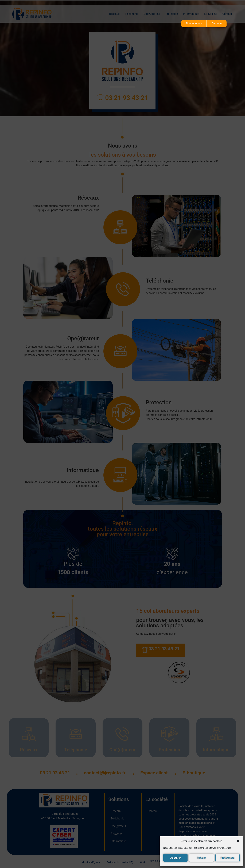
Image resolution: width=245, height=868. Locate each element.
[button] (238, 841)
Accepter (176, 858)
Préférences (228, 858)
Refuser (201, 858)
